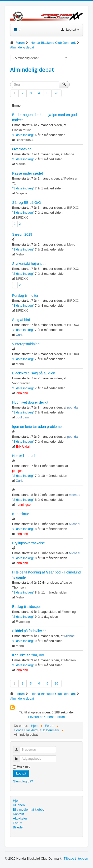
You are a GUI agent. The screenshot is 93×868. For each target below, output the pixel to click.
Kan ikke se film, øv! (28, 655)
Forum (18, 823)
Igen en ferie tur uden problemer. (38, 427)
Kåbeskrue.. (22, 514)
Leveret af (35, 717)
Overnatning (22, 149)
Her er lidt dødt (24, 456)
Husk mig (24, 766)
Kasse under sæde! (28, 173)
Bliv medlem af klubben (30, 810)
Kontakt (18, 814)
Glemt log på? (23, 781)
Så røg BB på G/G (27, 203)
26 (56, 93)
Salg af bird (21, 320)
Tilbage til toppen (76, 858)
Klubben (19, 805)
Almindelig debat (32, 69)
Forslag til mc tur (25, 296)
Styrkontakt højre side (29, 264)
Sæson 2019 (22, 234)
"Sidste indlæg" (23, 135)
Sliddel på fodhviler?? (29, 631)
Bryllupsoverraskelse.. (30, 543)
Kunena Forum (54, 717)
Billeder (18, 827)
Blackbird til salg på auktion (34, 373)
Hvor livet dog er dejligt (30, 402)
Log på (21, 773)
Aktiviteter (20, 818)
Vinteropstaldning (26, 344)
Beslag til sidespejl (27, 607)
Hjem (17, 801)
